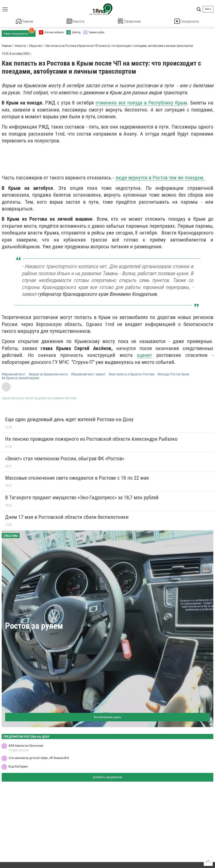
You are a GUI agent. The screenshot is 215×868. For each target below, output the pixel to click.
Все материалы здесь (108, 716)
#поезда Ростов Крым (173, 374)
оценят (144, 355)
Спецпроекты (187, 21)
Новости (75, 21)
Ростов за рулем (34, 625)
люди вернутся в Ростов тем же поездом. (160, 177)
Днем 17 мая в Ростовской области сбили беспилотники (67, 516)
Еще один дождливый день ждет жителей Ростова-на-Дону (69, 419)
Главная (24, 21)
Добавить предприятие (108, 776)
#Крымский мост (14, 374)
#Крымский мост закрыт (88, 374)
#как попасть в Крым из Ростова (132, 374)
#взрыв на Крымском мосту (48, 374)
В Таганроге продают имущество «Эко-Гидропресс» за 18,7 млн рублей (82, 497)
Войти (208, 9)
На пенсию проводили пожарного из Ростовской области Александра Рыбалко (91, 438)
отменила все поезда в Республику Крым (141, 102)
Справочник (129, 21)
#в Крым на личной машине (21, 378)
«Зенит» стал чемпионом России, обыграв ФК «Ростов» (65, 458)
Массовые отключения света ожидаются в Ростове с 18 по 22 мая (77, 477)
